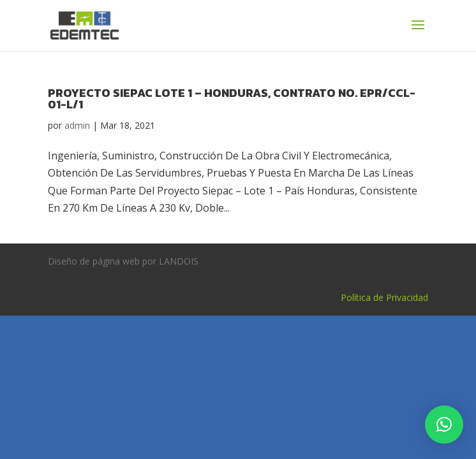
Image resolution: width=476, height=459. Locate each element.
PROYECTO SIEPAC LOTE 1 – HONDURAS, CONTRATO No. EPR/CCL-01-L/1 (232, 98)
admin (77, 125)
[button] (444, 425)
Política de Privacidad (384, 297)
